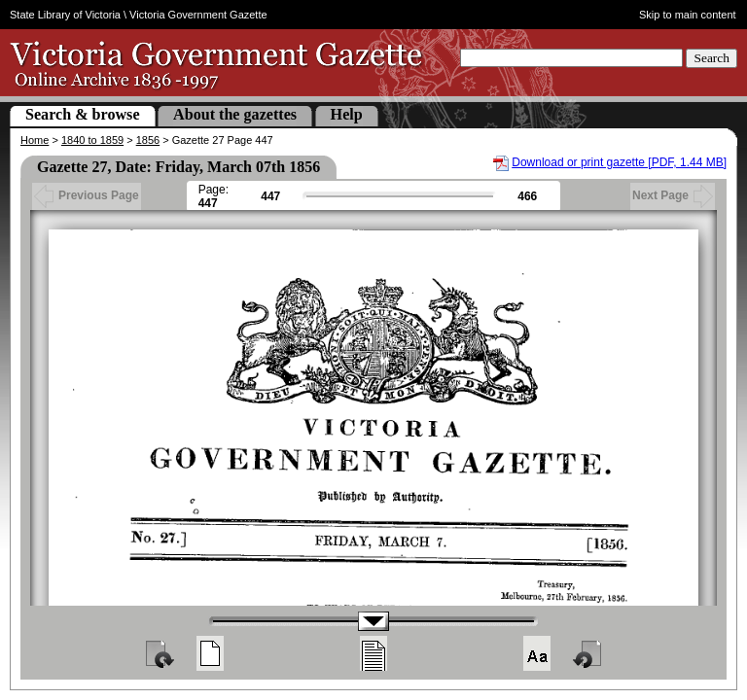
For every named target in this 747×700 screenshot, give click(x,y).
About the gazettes (235, 114)
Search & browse (83, 114)
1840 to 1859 (92, 140)
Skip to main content (688, 15)
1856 (148, 140)
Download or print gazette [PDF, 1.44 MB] (619, 162)
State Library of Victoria (65, 15)
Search (711, 58)
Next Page (673, 195)
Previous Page (87, 195)
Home (35, 140)
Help (347, 114)
